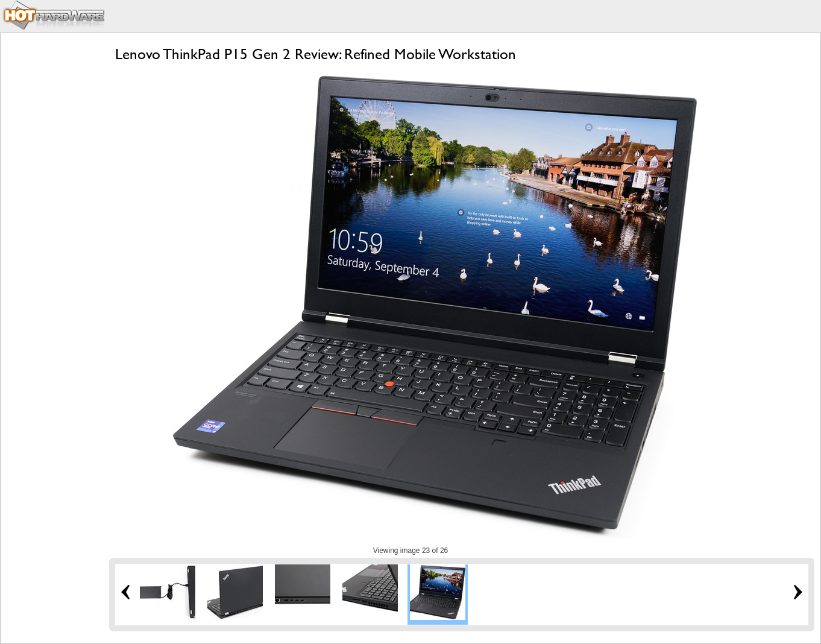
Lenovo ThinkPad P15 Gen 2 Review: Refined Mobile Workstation (316, 54)
